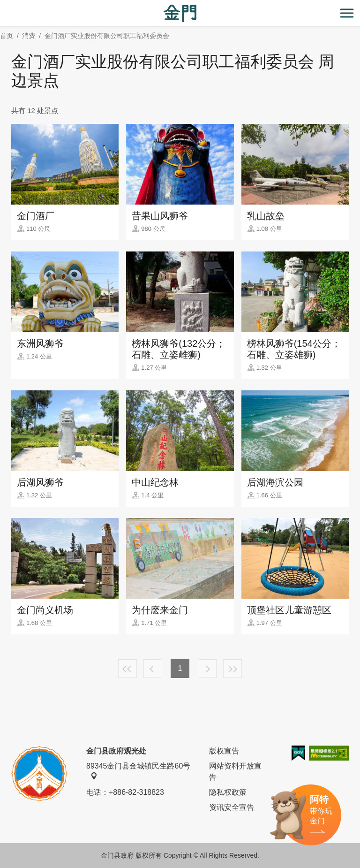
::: (3, 5)
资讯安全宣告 (232, 807)
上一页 (153, 669)
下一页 (207, 669)
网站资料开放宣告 (235, 772)
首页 (7, 36)
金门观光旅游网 (180, 13)
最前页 (127, 669)
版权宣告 (224, 751)
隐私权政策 (228, 792)
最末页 (232, 669)
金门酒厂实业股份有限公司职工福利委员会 (107, 36)
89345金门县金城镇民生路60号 (138, 771)
